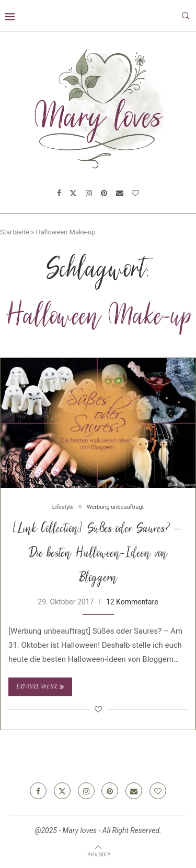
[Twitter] (73, 193)
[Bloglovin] (135, 193)
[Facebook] (59, 193)
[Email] (120, 193)
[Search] (186, 16)
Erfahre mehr (40, 687)
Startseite (15, 232)
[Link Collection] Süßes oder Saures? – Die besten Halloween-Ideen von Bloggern (98, 554)
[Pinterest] (104, 193)
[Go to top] (98, 854)
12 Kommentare (132, 602)
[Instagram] (89, 193)
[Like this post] (98, 709)
